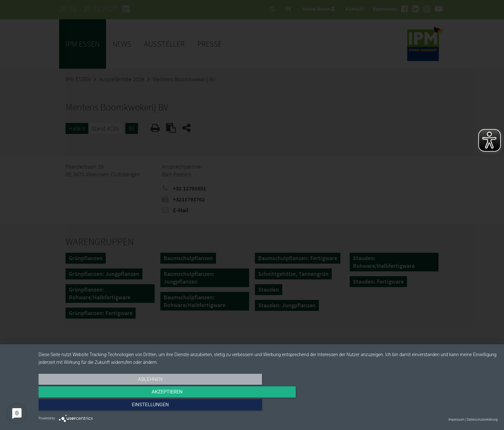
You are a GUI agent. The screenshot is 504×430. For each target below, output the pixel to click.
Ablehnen (107, 407)
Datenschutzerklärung (482, 420)
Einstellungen (429, 407)
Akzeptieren (268, 407)
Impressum (456, 420)
